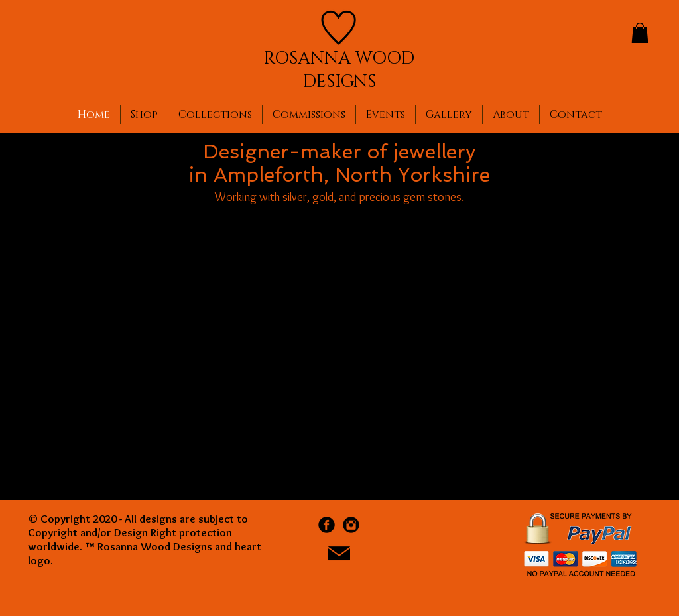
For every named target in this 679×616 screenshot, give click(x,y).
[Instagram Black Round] (351, 525)
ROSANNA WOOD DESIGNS (339, 70)
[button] (640, 33)
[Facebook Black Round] (327, 525)
